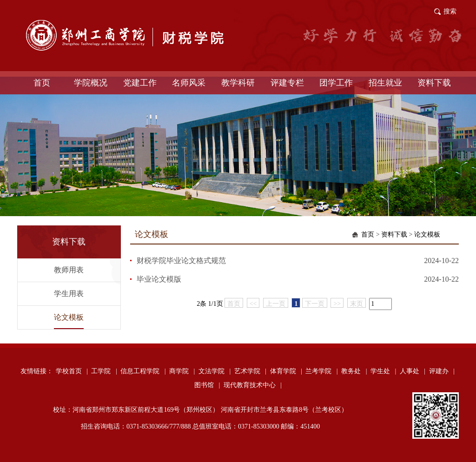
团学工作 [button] (336, 83)
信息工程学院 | (143, 371)
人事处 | (413, 371)
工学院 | (104, 371)
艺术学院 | (250, 371)
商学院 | (182, 371)
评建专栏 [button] (287, 83)
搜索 (450, 11)
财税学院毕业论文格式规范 (181, 261)
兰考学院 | (321, 371)
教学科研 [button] (238, 83)
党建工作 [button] (140, 83)
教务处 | (354, 371)
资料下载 (394, 234)
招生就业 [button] (385, 83)
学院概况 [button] (91, 83)
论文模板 (69, 317)
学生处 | (383, 371)
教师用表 (69, 270)
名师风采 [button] (189, 83)
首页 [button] (42, 83)
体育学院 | (286, 371)
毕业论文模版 (159, 279)
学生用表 (69, 294)
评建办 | (442, 371)
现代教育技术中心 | (253, 385)
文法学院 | (215, 371)
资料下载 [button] (434, 83)
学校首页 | (72, 371)
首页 (368, 234)
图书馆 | (207, 385)
